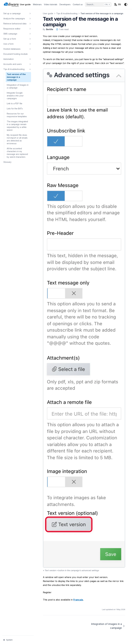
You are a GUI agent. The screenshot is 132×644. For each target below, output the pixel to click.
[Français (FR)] (117, 5)
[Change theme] (126, 5)
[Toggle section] (30, 14)
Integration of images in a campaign (108, 626)
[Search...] (98, 5)
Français (78, 600)
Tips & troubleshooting (67, 13)
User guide (48, 13)
